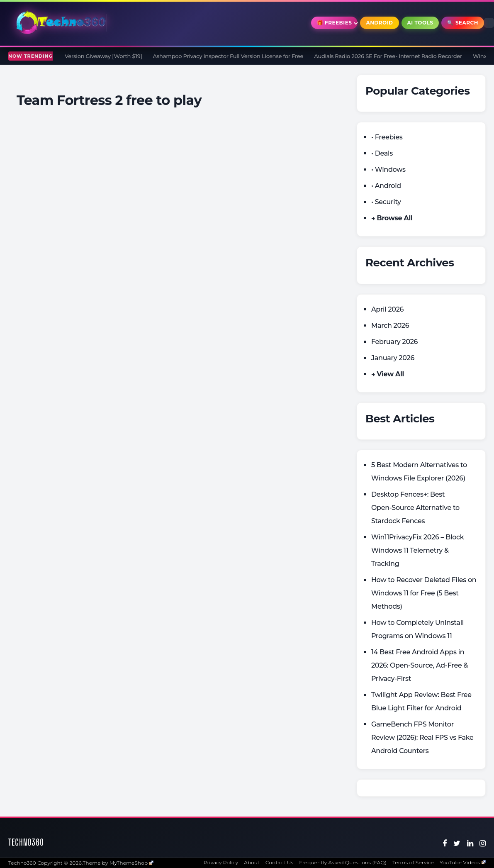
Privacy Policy (221, 862)
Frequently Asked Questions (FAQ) (343, 862)
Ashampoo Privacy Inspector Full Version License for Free (236, 56)
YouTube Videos (463, 862)
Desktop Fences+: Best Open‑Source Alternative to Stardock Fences (415, 508)
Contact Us (279, 862)
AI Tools (420, 23)
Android (379, 23)
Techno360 (26, 842)
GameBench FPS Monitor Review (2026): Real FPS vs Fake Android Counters (422, 738)
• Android (386, 186)
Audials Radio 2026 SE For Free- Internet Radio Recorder (396, 56)
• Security (386, 202)
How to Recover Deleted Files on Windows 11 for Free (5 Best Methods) (424, 593)
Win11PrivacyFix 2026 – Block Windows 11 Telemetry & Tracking (417, 550)
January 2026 (393, 358)
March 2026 (390, 325)
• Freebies (387, 137)
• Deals (382, 153)
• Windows (388, 169)
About (252, 862)
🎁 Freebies (335, 23)
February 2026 (394, 342)
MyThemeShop (131, 863)
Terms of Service (413, 862)
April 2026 (387, 309)
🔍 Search (463, 23)
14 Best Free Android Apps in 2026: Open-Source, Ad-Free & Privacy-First (420, 665)
